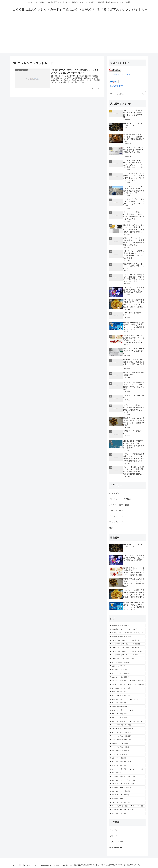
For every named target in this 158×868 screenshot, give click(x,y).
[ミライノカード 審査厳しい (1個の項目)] (127, 751)
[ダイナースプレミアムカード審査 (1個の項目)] (127, 725)
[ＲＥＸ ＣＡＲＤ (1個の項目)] (137, 721)
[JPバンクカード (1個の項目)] (137, 699)
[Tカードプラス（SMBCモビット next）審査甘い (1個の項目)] (127, 648)
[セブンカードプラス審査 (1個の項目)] (119, 681)
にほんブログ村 (116, 86)
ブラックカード (116, 522)
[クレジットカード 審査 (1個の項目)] (127, 813)
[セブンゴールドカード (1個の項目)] (127, 666)
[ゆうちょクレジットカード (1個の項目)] (127, 692)
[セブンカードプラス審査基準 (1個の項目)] (127, 677)
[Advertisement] (79, 38)
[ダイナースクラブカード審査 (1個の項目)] (127, 747)
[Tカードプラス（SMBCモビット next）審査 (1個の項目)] (127, 655)
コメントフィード (117, 842)
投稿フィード (115, 836)
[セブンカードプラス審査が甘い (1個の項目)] (127, 673)
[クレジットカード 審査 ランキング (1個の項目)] (127, 810)
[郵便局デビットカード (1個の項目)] (118, 684)
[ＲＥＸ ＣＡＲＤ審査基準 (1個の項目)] (127, 718)
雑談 (111, 528)
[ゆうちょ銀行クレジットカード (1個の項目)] (127, 696)
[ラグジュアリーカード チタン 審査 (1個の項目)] (127, 784)
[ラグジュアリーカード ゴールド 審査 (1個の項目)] (127, 777)
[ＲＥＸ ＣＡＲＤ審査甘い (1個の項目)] (127, 714)
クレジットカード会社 (119, 505)
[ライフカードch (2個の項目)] (116, 633)
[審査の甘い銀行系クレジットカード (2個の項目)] (127, 637)
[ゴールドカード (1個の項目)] (137, 710)
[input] (127, 94)
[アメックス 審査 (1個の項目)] (138, 806)
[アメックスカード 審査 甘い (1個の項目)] (127, 802)
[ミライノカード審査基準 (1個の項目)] (119, 769)
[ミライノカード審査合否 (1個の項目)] (127, 766)
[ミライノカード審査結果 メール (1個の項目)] (127, 762)
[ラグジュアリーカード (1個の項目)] (127, 799)
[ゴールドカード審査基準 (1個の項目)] (127, 703)
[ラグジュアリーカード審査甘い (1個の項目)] (127, 795)
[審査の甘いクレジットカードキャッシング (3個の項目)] (127, 629)
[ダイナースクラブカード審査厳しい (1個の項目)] (127, 729)
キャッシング (115, 493)
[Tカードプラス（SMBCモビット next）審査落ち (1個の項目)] (127, 640)
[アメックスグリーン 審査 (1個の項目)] (119, 806)
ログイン (113, 830)
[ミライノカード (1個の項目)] (127, 773)
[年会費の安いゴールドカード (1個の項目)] (127, 707)
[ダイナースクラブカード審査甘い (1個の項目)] (127, 732)
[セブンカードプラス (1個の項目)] (137, 681)
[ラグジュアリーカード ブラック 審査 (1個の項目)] (127, 780)
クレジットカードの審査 (120, 499)
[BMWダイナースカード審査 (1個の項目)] (127, 743)
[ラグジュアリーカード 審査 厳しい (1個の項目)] (127, 788)
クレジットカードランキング (120, 74)
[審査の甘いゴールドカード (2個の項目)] (135, 633)
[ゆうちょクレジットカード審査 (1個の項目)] (127, 688)
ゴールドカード (116, 511)
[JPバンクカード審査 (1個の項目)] (119, 699)
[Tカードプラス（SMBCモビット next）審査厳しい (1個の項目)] (127, 651)
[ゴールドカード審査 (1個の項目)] (119, 710)
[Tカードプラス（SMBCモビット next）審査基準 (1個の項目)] (127, 644)
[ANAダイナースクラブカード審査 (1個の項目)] (127, 740)
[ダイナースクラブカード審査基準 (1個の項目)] (127, 736)
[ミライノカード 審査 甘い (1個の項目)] (127, 754)
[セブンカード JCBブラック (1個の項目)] (127, 670)
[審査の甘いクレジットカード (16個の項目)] (127, 626)
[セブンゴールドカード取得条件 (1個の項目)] (127, 662)
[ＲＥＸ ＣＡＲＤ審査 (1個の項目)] (119, 721)
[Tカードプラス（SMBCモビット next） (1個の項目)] (127, 659)
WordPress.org (116, 847)
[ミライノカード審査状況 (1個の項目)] (127, 758)
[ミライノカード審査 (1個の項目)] (137, 769)
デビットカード (116, 516)
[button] (143, 94)
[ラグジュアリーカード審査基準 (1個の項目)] (127, 791)
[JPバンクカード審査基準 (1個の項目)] (136, 684)
